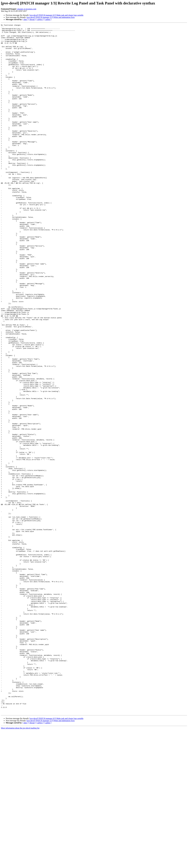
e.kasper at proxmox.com (26, 9)
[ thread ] (32, 19)
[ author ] (48, 19)
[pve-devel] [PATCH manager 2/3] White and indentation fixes (50, 17)
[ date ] (25, 19)
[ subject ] (40, 19)
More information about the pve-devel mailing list (20, 866)
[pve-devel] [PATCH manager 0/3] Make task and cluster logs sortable (56, 15)
